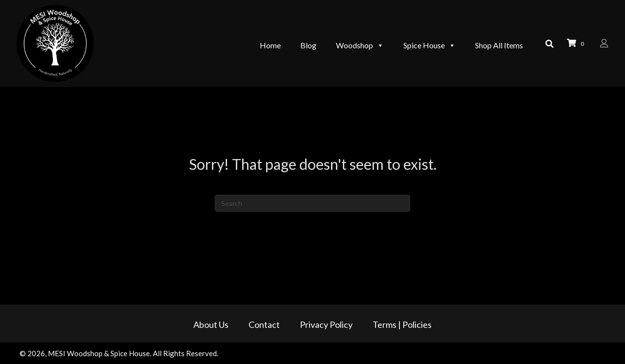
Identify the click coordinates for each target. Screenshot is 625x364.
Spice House (425, 43)
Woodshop (355, 43)
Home (265, 43)
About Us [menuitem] (211, 324)
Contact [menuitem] (264, 324)
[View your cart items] (575, 44)
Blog (303, 43)
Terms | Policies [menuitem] (402, 324)
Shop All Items (494, 43)
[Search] (312, 203)
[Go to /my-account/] (601, 44)
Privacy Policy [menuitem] (326, 324)
